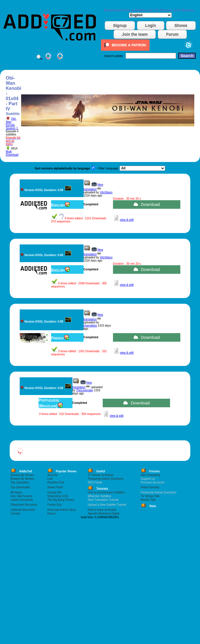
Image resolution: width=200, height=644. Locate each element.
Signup (120, 25)
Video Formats (150, 487)
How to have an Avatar (102, 510)
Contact (15, 514)
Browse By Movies (22, 479)
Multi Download (12, 153)
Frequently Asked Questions (105, 479)
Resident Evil (56, 482)
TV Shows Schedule (100, 475)
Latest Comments (22, 500)
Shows (181, 25)
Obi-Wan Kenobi (11, 122)
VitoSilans (106, 192)
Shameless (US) (58, 496)
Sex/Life (52, 475)
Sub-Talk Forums (21, 496)
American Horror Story (61, 510)
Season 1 (12, 128)
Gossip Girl (54, 492)
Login (151, 25)
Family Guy (55, 505)
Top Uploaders (20, 482)
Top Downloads (20, 487)
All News (16, 492)
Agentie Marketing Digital (103, 514)
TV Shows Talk (150, 496)
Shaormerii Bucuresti (24, 505)
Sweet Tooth (55, 487)
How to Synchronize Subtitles (106, 492)
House (51, 514)
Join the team (135, 34)
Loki (50, 479)
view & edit (127, 220)
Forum (172, 34)
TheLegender (85, 390)
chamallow (90, 326)
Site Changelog (150, 475)
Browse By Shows (22, 475)
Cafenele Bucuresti (23, 510)
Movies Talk (148, 500)
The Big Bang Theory (61, 500)
